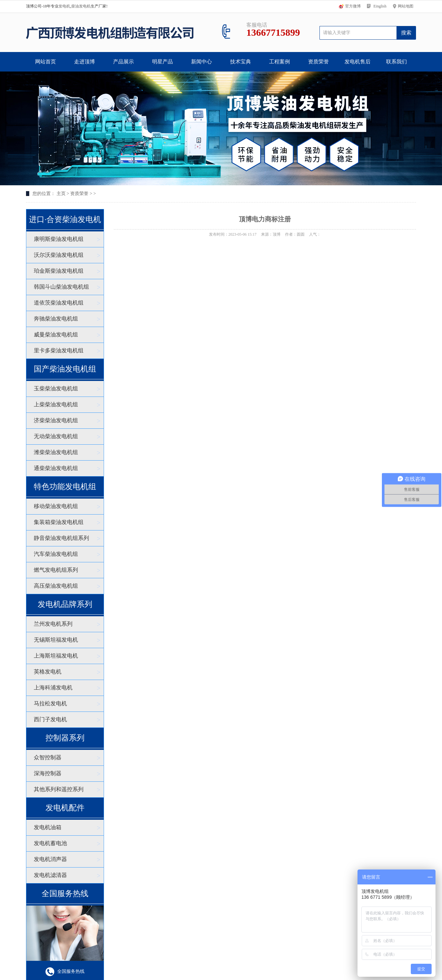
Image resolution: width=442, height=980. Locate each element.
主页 (61, 194)
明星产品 (162, 62)
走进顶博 (84, 62)
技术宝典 (240, 62)
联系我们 (396, 62)
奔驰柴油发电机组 (56, 319)
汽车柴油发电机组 (56, 554)
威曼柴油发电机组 (56, 335)
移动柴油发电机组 (56, 506)
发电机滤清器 (50, 875)
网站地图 (406, 6)
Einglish (380, 6)
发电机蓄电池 (50, 843)
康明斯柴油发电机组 (59, 239)
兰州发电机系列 (53, 624)
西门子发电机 (50, 719)
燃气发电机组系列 (56, 570)
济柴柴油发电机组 (56, 420)
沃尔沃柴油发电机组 (59, 255)
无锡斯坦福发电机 (56, 640)
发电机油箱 (48, 827)
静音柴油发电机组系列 (61, 538)
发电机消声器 (50, 859)
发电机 (64, 6)
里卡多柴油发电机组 (59, 351)
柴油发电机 (81, 6)
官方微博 (353, 6)
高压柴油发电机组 (56, 586)
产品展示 (123, 62)
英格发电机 (48, 672)
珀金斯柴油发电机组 (59, 271)
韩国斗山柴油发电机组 (61, 287)
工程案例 (279, 62)
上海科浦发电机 (53, 688)
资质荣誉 (318, 62)
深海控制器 (48, 773)
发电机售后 (357, 62)
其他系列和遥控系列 (59, 789)
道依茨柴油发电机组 (59, 303)
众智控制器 (48, 758)
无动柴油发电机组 (56, 436)
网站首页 (45, 62)
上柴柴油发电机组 (56, 405)
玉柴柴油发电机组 (56, 389)
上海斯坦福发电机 (56, 656)
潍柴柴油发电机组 (56, 452)
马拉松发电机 (50, 704)
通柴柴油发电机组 (56, 468)
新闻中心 (201, 62)
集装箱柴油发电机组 (59, 522)
